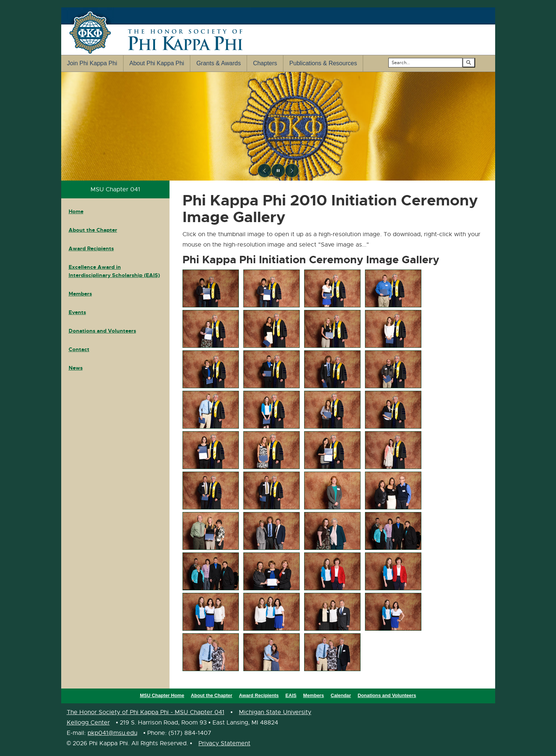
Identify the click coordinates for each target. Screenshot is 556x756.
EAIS (291, 695)
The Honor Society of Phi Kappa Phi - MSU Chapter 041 (146, 712)
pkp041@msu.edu (112, 733)
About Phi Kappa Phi (157, 63)
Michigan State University (275, 712)
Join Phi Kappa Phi (92, 63)
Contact (79, 349)
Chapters (265, 63)
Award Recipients (91, 248)
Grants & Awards (218, 63)
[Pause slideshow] (278, 171)
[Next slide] (292, 171)
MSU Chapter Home (162, 695)
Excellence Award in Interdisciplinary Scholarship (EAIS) (114, 271)
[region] (278, 126)
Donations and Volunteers (102, 331)
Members (80, 294)
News (76, 368)
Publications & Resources (323, 63)
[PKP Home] (278, 126)
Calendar (341, 695)
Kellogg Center (88, 723)
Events (77, 312)
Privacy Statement (224, 743)
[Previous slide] (264, 171)
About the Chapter (93, 230)
